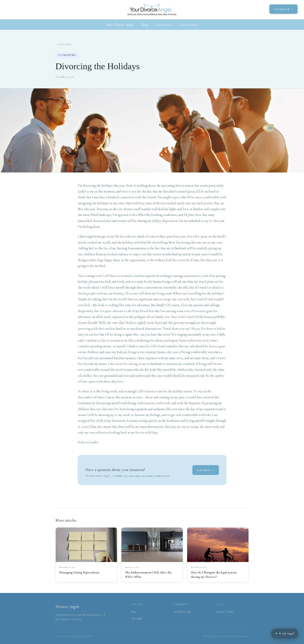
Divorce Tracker (225, 612)
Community (188, 25)
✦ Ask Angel (285, 633)
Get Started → (283, 9)
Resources (164, 25)
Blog (145, 25)
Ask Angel (137, 618)
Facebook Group (182, 612)
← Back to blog (63, 44)
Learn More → (206, 470)
